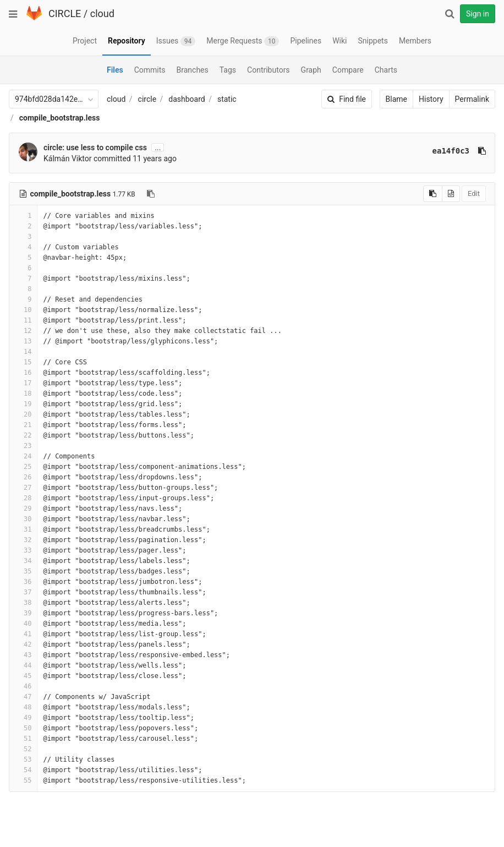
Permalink (472, 99)
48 (23, 707)
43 (23, 655)
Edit (474, 193)
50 (23, 728)
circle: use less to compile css (95, 147)
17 (23, 383)
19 (23, 404)
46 (23, 686)
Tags (228, 70)
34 (23, 561)
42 (23, 644)
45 (23, 676)
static (227, 99)
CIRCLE (65, 13)
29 (23, 509)
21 (23, 425)
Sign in (478, 14)
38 (23, 603)
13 (23, 341)
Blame (396, 99)
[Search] (450, 14)
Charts (386, 70)
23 (23, 446)
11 (23, 320)
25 (23, 467)
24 (23, 456)
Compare (348, 70)
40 (23, 624)
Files (115, 70)
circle (147, 99)
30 (23, 519)
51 (23, 739)
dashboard (187, 99)
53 (23, 759)
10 (23, 310)
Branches (193, 70)
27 (23, 488)
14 (23, 352)
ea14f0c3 (451, 151)
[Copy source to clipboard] (433, 194)
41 (23, 634)
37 (23, 592)
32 (23, 540)
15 (23, 362)
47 (23, 697)
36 (23, 582)
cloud (102, 13)
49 (23, 718)
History (431, 99)
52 (23, 749)
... (158, 147)
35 (23, 571)
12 (23, 331)
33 (23, 550)
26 (23, 477)
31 (23, 529)
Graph (311, 70)
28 (23, 498)
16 (23, 373)
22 (23, 435)
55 (23, 780)
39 (23, 613)
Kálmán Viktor (68, 159)
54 (23, 770)
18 (23, 394)
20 (23, 414)
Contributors (269, 70)
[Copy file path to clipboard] (151, 194)
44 (23, 665)
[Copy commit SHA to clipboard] (482, 151)
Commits (150, 70)
